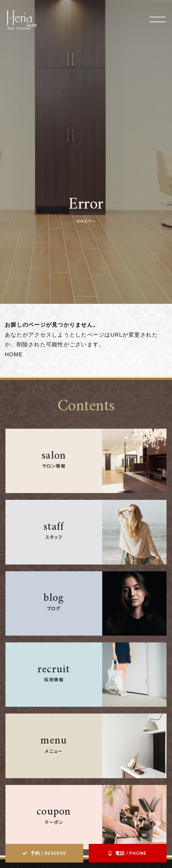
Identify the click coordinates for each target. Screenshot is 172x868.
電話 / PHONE (131, 853)
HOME (14, 355)
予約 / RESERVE (48, 853)
